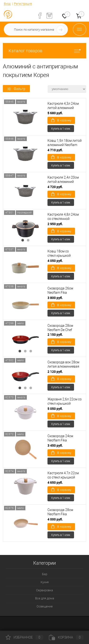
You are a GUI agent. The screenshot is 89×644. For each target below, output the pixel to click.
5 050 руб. (55, 409)
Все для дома (45, 598)
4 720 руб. (55, 187)
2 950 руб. (55, 224)
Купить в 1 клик (61, 128)
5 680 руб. (55, 113)
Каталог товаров (44, 51)
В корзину (61, 120)
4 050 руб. (55, 261)
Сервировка (44, 590)
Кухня (45, 582)
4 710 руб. (55, 150)
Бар (45, 574)
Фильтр (16, 89)
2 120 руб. (55, 372)
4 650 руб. (55, 482)
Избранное (24, 637)
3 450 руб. (55, 445)
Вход (7, 4)
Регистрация (23, 4)
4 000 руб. (55, 519)
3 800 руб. (55, 298)
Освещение (45, 606)
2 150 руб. (55, 334)
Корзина (66, 637)
